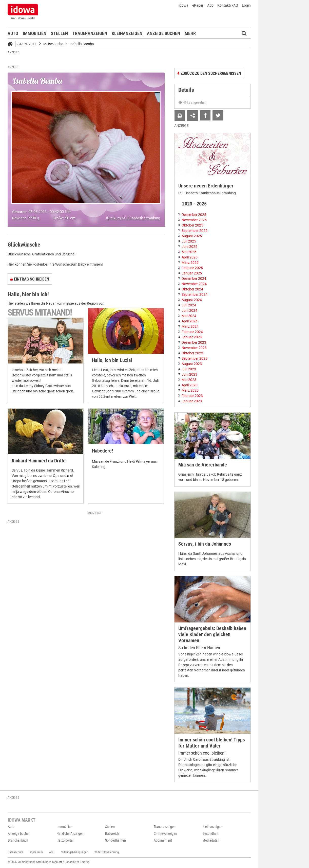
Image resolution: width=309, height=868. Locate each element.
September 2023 (195, 358)
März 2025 (190, 263)
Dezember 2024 (194, 279)
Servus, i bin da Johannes (205, 544)
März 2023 (190, 390)
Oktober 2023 (192, 353)
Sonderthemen (115, 840)
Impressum (36, 852)
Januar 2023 (192, 401)
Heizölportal (65, 840)
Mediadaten (211, 840)
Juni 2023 (189, 374)
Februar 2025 (192, 268)
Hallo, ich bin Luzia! (112, 360)
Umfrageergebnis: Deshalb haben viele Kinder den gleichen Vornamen (212, 635)
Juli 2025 (189, 241)
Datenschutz (15, 852)
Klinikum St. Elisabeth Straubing (133, 218)
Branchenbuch (18, 840)
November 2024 (194, 284)
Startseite (27, 44)
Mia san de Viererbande (203, 465)
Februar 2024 (192, 332)
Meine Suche (53, 44)
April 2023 (190, 385)
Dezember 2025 (194, 215)
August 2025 (192, 236)
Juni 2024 (189, 310)
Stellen (59, 33)
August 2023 (192, 364)
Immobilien (35, 33)
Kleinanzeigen (127, 33)
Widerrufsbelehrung (107, 852)
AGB (52, 852)
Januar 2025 (192, 273)
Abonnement (163, 840)
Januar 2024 (192, 337)
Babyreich (112, 834)
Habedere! (102, 451)
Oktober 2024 (192, 289)
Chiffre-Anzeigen (165, 834)
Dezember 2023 (194, 342)
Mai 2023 (189, 380)
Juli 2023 (189, 369)
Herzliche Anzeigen (70, 834)
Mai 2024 (189, 316)
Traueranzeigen (90, 33)
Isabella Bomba (82, 44)
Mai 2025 (189, 252)
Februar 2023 (192, 396)
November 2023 (194, 348)
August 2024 (192, 300)
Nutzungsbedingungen (74, 852)
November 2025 (194, 220)
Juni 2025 (189, 247)
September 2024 (195, 294)
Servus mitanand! (40, 313)
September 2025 (195, 231)
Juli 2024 (189, 305)
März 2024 (190, 326)
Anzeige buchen (163, 33)
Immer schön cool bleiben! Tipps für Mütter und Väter (212, 743)
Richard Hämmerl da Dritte (39, 461)
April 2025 (190, 257)
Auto (13, 33)
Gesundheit (210, 834)
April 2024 (190, 321)
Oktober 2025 (192, 225)
